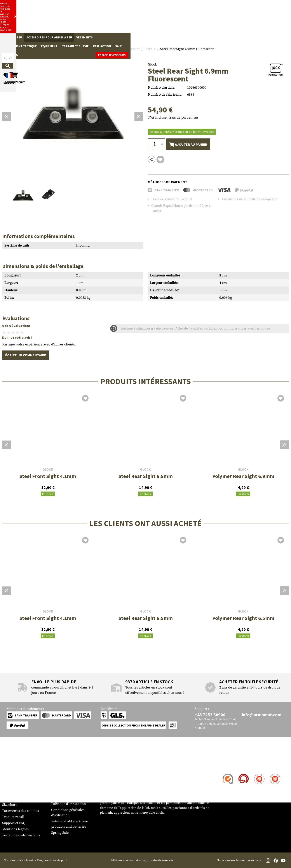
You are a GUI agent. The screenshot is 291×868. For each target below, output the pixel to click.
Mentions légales (15, 829)
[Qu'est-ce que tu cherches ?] (119, 18)
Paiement (10, 786)
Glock (152, 64)
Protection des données (70, 798)
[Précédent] (7, 116)
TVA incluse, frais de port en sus (173, 117)
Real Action (195, 37)
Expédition (172, 206)
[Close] (199, 4)
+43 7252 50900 (210, 715)
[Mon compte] (226, 18)
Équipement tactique (113, 37)
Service (10, 765)
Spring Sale (60, 833)
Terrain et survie (168, 37)
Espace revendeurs (272, 38)
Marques (226, 37)
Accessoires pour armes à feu (49, 37)
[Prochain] (139, 116)
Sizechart (9, 805)
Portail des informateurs (21, 835)
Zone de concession (67, 774)
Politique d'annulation (69, 804)
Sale (211, 37)
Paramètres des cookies (21, 811)
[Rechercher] (156, 18)
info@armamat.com (262, 715)
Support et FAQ (14, 823)
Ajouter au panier (188, 145)
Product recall (13, 817)
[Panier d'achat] (262, 18)
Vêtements (85, 37)
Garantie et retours (17, 792)
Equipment (142, 37)
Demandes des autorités (70, 792)
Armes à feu (13, 37)
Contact (8, 774)
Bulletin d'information (20, 799)
